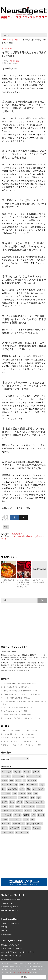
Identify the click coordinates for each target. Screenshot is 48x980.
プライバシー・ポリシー (21, 973)
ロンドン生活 (13, 40)
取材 (14, 793)
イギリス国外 (8, 734)
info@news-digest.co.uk (10, 910)
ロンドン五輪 (13, 789)
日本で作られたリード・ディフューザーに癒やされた (22, 694)
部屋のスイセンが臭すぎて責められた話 (18, 715)
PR (4, 731)
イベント (20, 734)
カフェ (26, 819)
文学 (11, 806)
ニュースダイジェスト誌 (10, 924)
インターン (32, 780)
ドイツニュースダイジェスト (12, 811)
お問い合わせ (6, 959)
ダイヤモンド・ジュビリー (34, 802)
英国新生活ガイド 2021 (24, 883)
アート (4, 828)
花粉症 (20, 802)
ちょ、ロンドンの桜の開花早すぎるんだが (18, 708)
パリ (22, 789)
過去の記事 (5, 760)
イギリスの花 (14, 828)
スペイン (40, 806)
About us (4, 931)
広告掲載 (4, 927)
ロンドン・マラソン (34, 776)
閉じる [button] (24, 977)
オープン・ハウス (22, 832)
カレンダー (6, 793)
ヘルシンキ (6, 824)
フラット (17, 772)
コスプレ (28, 811)
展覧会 (4, 780)
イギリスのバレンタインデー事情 (15, 711)
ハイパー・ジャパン (9, 798)
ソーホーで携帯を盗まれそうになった (17, 698)
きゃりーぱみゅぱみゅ (34, 824)
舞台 (4, 789)
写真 (39, 798)
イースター (26, 828)
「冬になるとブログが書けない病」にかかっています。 (23, 718)
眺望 (33, 815)
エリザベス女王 (38, 789)
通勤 (28, 789)
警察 (11, 780)
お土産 (4, 802)
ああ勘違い (17, 534)
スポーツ (17, 738)
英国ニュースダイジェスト (11, 945)
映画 (14, 745)
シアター (6, 738)
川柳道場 (22, 793)
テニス (18, 780)
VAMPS (26, 815)
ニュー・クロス (18, 776)
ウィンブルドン (32, 785)
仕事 (33, 798)
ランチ (12, 802)
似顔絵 (4, 819)
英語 (6, 527)
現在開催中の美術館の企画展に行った (17, 687)
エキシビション (7, 832)
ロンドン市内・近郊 (10, 741)
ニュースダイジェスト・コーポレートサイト (18, 952)
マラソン (27, 772)
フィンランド (24, 798)
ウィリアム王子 (15, 819)
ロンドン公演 (7, 772)
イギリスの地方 (32, 731)
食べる (31, 745)
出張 (17, 806)
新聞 (30, 793)
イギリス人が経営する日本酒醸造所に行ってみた (21, 691)
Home (4, 40)
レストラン (6, 776)
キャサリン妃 (7, 815)
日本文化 (41, 815)
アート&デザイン (16, 731)
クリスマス (38, 811)
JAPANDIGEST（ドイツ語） (12, 956)
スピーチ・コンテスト (10, 785)
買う (22, 745)
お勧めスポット (18, 824)
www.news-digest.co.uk (8, 671)
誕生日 (4, 806)
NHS (33, 819)
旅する (6, 745)
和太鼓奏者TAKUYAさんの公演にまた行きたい (20, 684)
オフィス (36, 772)
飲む (39, 745)
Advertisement (6, 934)
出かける (39, 741)
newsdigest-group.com (23, 671)
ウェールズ (37, 828)
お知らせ (31, 734)
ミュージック (30, 738)
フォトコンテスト (28, 806)
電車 (36, 793)
